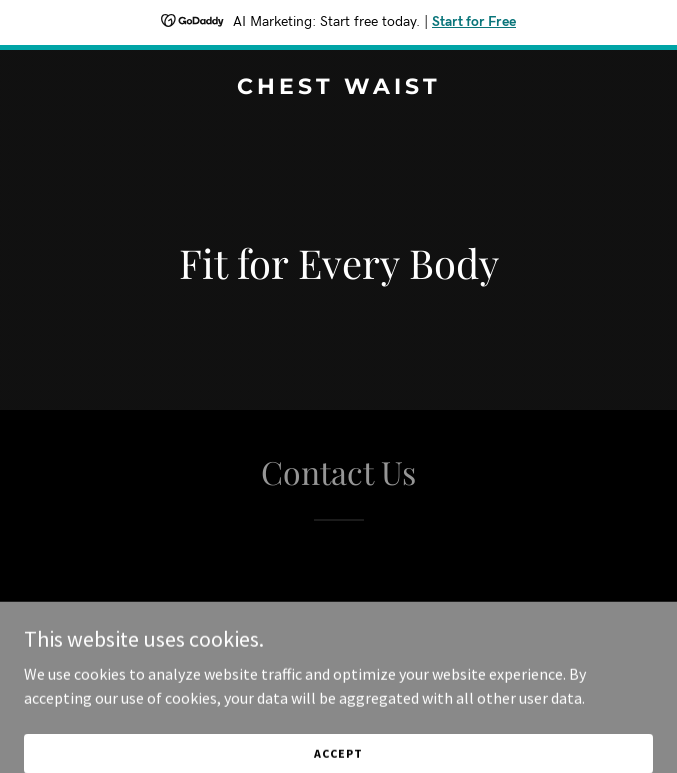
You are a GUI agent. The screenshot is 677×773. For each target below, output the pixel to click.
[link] (338, 88)
